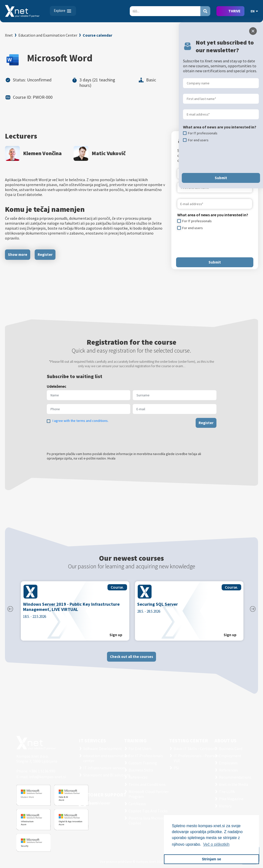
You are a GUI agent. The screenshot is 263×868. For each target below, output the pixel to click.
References (138, 777)
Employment (230, 756)
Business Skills (141, 770)
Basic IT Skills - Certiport (195, 748)
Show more (18, 254)
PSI (176, 768)
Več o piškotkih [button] (216, 844)
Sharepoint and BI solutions (107, 775)
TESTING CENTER (189, 740)
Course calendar (97, 35)
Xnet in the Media (234, 784)
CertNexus (137, 804)
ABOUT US (225, 740)
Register (45, 254)
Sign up (116, 637)
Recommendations (235, 777)
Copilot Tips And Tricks (148, 811)
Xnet (9, 35)
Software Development (103, 748)
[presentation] (215, 244)
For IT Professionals (146, 756)
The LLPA (227, 792)
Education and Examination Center (48, 35)
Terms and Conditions (147, 784)
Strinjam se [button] (211, 859)
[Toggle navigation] (63, 11)
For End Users (140, 748)
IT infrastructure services (105, 768)
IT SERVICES (92, 740)
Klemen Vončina (42, 153)
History (225, 806)
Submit (215, 262)
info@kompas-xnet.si (48, 777)
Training (135, 740)
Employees (228, 763)
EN (254, 11)
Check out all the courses (131, 659)
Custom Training (143, 763)
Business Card (231, 748)
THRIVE (234, 11)
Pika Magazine (231, 799)
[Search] (165, 11)
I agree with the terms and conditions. (80, 422)
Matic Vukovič (109, 153)
